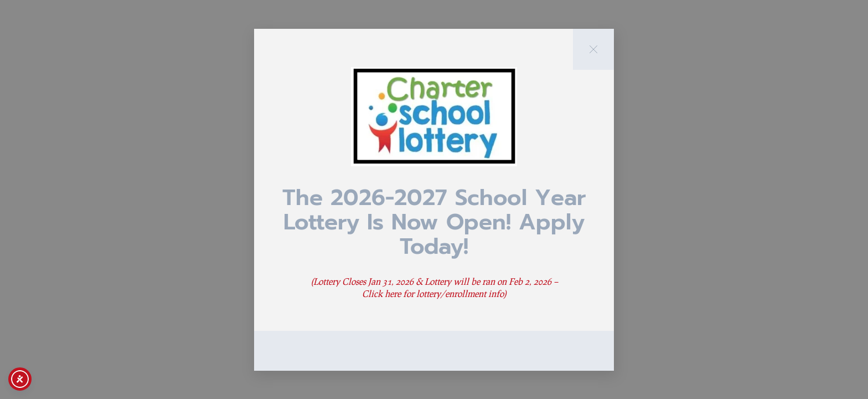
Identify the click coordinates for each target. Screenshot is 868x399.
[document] (434, 199)
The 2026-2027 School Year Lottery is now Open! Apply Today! (434, 222)
